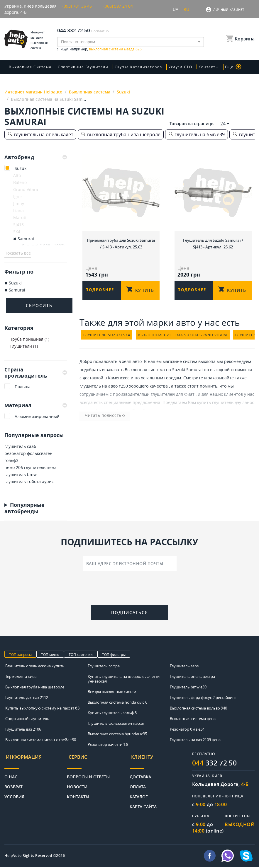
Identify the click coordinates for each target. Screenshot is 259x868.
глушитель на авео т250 (104, 391)
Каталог (139, 793)
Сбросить (39, 305)
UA (176, 9)
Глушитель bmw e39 (188, 688)
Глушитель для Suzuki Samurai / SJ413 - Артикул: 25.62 (213, 242)
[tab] (36, 157)
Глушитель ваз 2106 (23, 730)
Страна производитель (36, 373)
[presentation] (130, 590)
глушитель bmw (21, 475)
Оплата (138, 783)
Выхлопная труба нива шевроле (35, 688)
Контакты (201, 67)
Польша (23, 387)
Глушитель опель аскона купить (35, 667)
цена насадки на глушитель (188, 415)
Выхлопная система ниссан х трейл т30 (41, 741)
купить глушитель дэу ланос (226, 407)
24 (223, 124)
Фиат (189, 399)
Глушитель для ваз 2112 (27, 698)
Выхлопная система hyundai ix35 (117, 735)
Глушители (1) (24, 346)
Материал (36, 406)
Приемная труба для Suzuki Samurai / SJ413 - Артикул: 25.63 (121, 242)
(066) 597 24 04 (118, 6)
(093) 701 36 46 (77, 6)
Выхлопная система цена (193, 719)
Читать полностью (98, 420)
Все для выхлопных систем (112, 693)
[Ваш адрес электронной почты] (130, 564)
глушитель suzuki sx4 (107, 340)
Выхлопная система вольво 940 (198, 709)
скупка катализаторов (135, 67)
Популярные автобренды (24, 509)
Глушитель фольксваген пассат (116, 724)
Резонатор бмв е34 (187, 730)
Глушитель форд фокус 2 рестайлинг (203, 698)
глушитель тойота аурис (29, 482)
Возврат (13, 783)
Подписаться (130, 613)
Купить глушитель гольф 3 (112, 714)
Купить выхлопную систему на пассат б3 (42, 709)
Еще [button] (224, 67)
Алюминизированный (37, 417)
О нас (11, 774)
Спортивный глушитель (27, 719)
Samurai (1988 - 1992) (43, 246)
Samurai (24, 239)
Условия (14, 793)
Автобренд (36, 157)
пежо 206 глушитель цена (31, 468)
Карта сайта (143, 803)
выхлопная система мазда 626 (115, 49)
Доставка (140, 774)
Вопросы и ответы (88, 774)
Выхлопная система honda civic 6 (117, 703)
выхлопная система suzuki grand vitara (183, 340)
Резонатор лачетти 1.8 (108, 745)
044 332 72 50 (74, 30)
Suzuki (21, 168)
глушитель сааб (20, 447)
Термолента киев (21, 677)
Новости (77, 783)
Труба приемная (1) (30, 339)
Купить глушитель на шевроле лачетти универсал (124, 680)
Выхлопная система (30, 67)
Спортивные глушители (81, 67)
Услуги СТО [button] (175, 67)
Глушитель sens (184, 667)
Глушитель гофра (104, 667)
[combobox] (131, 42)
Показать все (18, 253)
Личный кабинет (229, 10)
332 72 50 (216, 764)
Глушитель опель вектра (192, 677)
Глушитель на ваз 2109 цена (195, 741)
